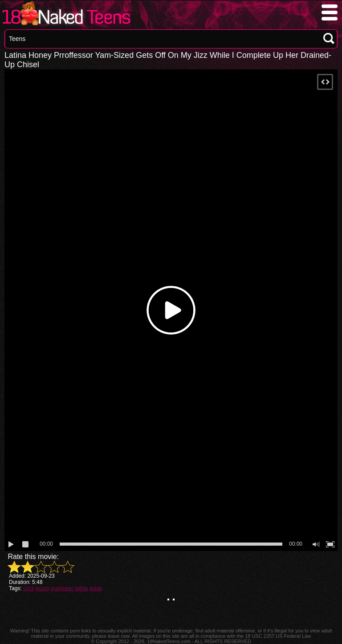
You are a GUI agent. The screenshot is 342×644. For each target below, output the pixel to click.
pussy (43, 588)
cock (29, 588)
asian (96, 588)
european (63, 588)
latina (82, 588)
